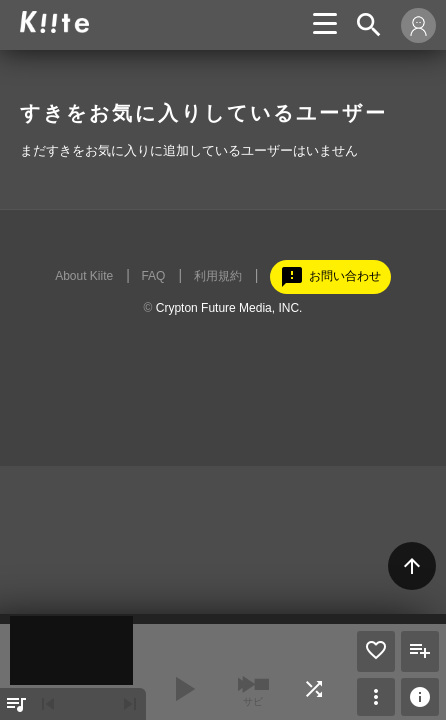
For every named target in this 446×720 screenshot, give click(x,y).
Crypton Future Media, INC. (229, 308)
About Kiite (84, 276)
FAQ (153, 276)
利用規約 (218, 276)
